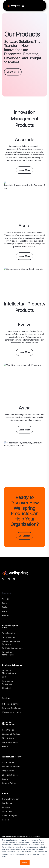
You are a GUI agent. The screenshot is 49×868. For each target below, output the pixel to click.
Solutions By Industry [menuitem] (12, 665)
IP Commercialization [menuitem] (12, 712)
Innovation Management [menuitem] (8, 653)
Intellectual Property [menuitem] (12, 757)
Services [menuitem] (6, 698)
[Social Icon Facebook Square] (13, 579)
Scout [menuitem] (5, 603)
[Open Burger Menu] (23, 6)
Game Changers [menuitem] (9, 816)
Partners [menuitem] (6, 807)
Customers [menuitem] (7, 811)
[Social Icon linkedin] (9, 579)
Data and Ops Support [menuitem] (12, 708)
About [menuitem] (5, 793)
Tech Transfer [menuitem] (9, 637)
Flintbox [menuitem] (6, 615)
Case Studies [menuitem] (8, 730)
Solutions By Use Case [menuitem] (10, 627)
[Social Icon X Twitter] (4, 579)
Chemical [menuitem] (6, 688)
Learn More (13, 72)
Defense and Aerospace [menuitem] (8, 683)
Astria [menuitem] (5, 611)
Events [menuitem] (5, 747)
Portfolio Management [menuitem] (12, 648)
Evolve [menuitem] (5, 607)
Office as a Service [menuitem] (11, 704)
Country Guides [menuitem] (9, 783)
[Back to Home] (14, 6)
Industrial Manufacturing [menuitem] (9, 672)
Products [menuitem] (6, 593)
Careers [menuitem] (6, 820)
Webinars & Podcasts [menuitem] (12, 734)
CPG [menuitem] (4, 677)
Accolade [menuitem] (6, 599)
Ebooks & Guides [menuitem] (10, 742)
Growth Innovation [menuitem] (11, 799)
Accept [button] (25, 863)
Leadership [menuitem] (7, 803)
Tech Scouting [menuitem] (9, 633)
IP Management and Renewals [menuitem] (11, 643)
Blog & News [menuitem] (8, 738)
